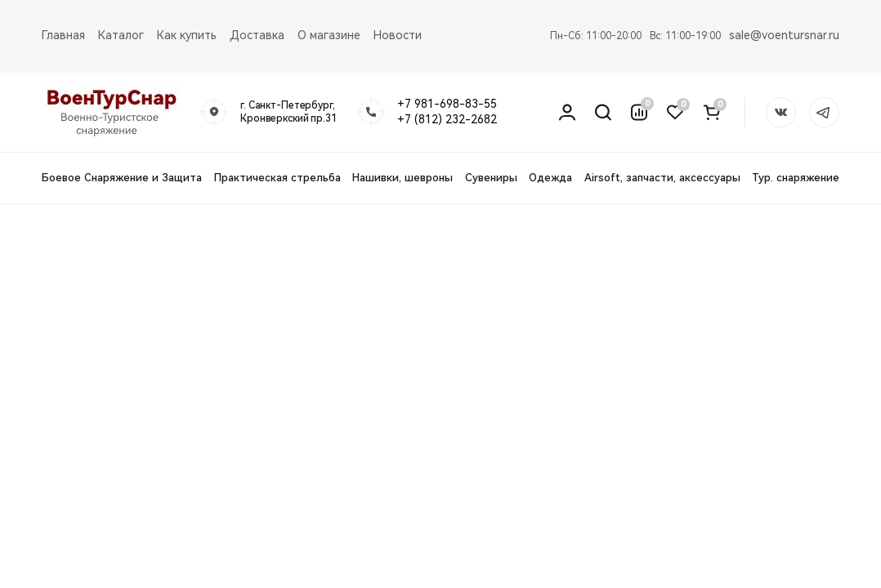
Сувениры (491, 178)
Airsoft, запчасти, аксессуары (662, 178)
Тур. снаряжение (796, 178)
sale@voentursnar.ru (784, 35)
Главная (63, 35)
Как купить (187, 35)
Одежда (550, 178)
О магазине (329, 35)
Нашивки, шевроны (402, 178)
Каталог (121, 35)
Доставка (257, 35)
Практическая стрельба (277, 178)
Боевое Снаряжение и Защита (122, 178)
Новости (398, 35)
